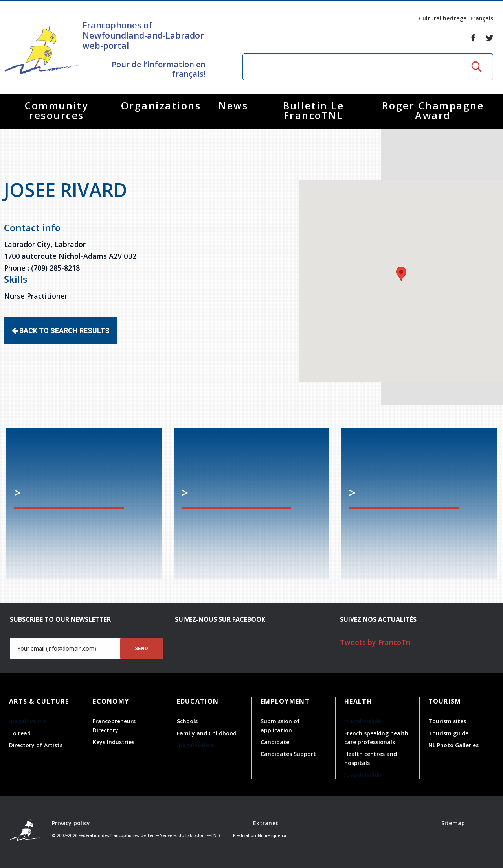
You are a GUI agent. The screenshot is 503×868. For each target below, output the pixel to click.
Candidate (275, 742)
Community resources (57, 110)
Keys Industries (114, 742)
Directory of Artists (36, 745)
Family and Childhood (207, 733)
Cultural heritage (443, 18)
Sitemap (453, 823)
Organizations (161, 105)
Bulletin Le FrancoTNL (314, 110)
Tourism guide (448, 733)
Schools (187, 721)
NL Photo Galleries (453, 745)
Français (482, 18)
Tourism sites (447, 721)
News (233, 105)
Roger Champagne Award (433, 110)
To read (20, 733)
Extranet (266, 823)
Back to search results (61, 331)
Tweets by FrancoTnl (376, 642)
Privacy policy (71, 823)
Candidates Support (288, 754)
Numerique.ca (272, 835)
